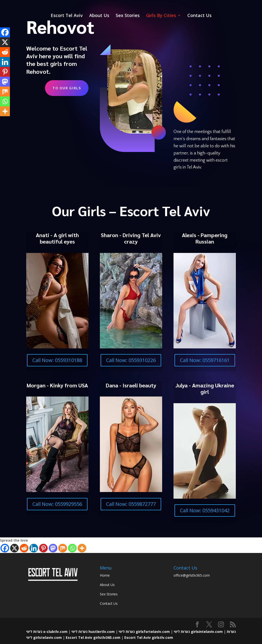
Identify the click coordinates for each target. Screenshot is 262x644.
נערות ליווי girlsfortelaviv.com (144, 632)
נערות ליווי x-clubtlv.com (47, 632)
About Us (99, 16)
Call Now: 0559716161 (205, 360)
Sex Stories (128, 16)
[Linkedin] (34, 548)
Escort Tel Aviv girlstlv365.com (93, 637)
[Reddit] (24, 548)
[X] (14, 548)
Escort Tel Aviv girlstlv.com (149, 637)
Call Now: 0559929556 (57, 504)
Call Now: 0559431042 (205, 510)
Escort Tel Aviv (67, 16)
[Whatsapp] (72, 548)
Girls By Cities (161, 16)
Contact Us (199, 16)
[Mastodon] (53, 548)
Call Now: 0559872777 (131, 504)
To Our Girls (67, 88)
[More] (82, 548)
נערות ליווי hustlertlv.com (93, 632)
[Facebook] (5, 548)
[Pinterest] (43, 548)
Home (105, 575)
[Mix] (63, 548)
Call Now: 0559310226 (131, 360)
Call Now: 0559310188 (57, 360)
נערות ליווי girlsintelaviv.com (198, 632)
